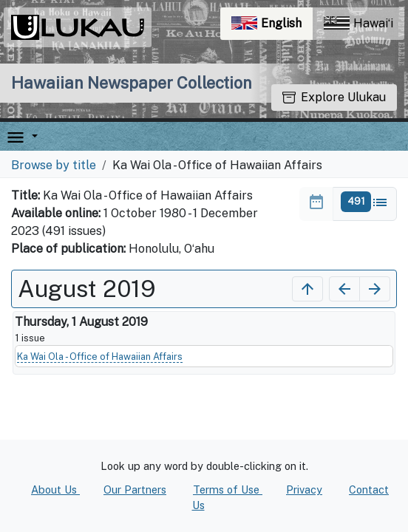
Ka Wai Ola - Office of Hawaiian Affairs (100, 357)
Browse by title (54, 165)
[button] (32, 136)
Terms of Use (228, 490)
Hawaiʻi (358, 23)
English (272, 27)
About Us (55, 490)
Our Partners (135, 490)
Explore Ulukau (334, 97)
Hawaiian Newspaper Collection (132, 83)
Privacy (304, 490)
